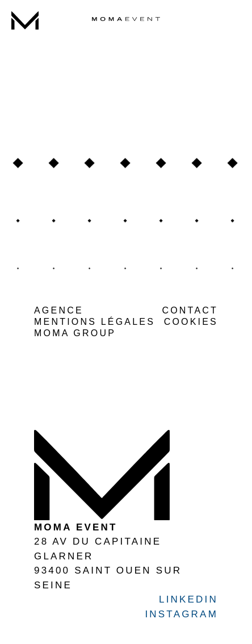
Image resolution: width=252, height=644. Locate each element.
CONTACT (190, 310)
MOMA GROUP (75, 333)
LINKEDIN (188, 599)
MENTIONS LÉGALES (94, 322)
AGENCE (59, 310)
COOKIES (191, 322)
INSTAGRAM (181, 614)
